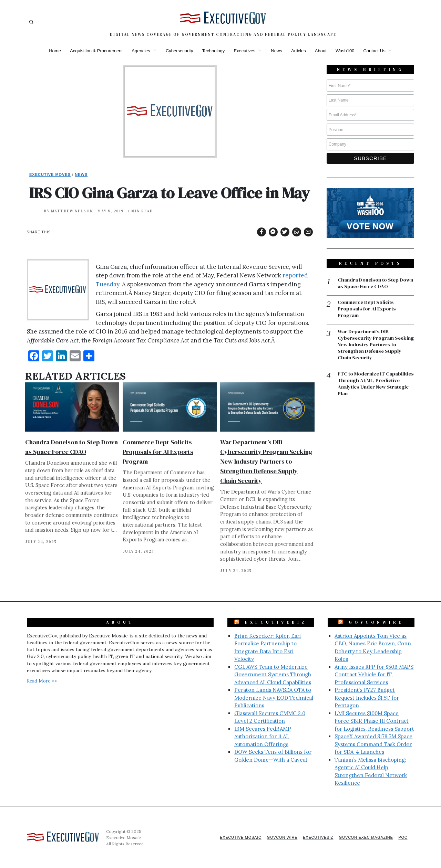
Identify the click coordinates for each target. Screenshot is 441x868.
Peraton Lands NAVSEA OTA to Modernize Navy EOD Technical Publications (274, 698)
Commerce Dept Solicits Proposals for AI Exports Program (158, 452)
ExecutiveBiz (276, 622)
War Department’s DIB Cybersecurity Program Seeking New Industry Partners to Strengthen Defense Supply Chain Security (266, 461)
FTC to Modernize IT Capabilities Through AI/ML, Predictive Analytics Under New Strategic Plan (375, 385)
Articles (300, 51)
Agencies (139, 51)
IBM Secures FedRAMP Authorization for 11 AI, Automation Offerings (263, 737)
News (277, 51)
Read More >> (42, 681)
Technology (213, 51)
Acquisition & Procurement (94, 51)
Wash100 (347, 51)
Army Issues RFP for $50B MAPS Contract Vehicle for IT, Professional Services (374, 675)
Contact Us (378, 51)
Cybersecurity (178, 51)
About (322, 51)
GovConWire (376, 622)
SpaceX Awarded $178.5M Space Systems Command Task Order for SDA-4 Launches (373, 744)
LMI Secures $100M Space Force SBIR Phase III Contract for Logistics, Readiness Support (374, 721)
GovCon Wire (278, 837)
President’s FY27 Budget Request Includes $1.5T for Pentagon (367, 698)
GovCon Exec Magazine (365, 837)
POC (403, 837)
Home (52, 51)
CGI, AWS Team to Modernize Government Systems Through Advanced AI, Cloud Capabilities (273, 675)
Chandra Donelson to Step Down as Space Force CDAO (371, 283)
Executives (244, 51)
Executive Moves (50, 174)
